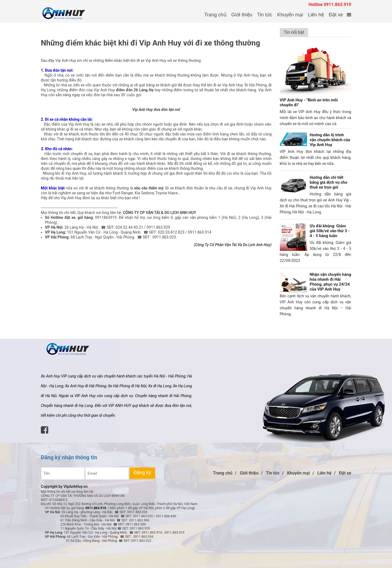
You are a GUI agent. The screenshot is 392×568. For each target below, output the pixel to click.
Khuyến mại (290, 15)
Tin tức (265, 15)
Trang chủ (215, 15)
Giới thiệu (242, 15)
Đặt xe (336, 15)
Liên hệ (316, 15)
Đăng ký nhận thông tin (69, 457)
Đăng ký (142, 472)
